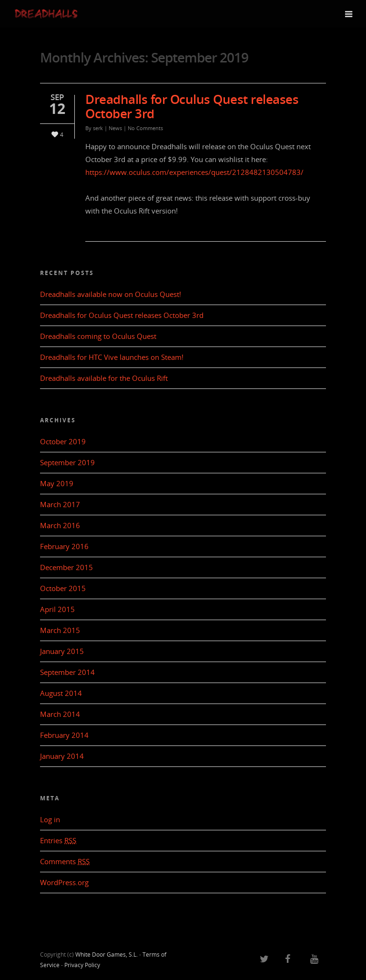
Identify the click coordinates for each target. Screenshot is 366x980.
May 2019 (57, 483)
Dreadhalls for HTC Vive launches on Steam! (112, 357)
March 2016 (60, 525)
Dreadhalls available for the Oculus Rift (104, 378)
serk (98, 128)
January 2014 (62, 756)
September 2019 (67, 462)
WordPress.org (64, 882)
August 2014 (61, 693)
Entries (58, 840)
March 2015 (60, 630)
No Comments (145, 128)
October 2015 (63, 588)
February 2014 (64, 735)
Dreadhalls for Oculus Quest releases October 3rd (192, 106)
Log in (50, 819)
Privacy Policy (82, 965)
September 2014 (67, 672)
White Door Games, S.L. (107, 954)
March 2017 (60, 504)
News (115, 128)
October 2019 (63, 441)
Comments (65, 861)
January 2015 (62, 651)
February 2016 (64, 546)
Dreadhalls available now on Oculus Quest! (111, 294)
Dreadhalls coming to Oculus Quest (98, 336)
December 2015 (66, 567)
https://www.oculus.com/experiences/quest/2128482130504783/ (194, 172)
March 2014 (60, 714)
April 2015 (57, 609)
